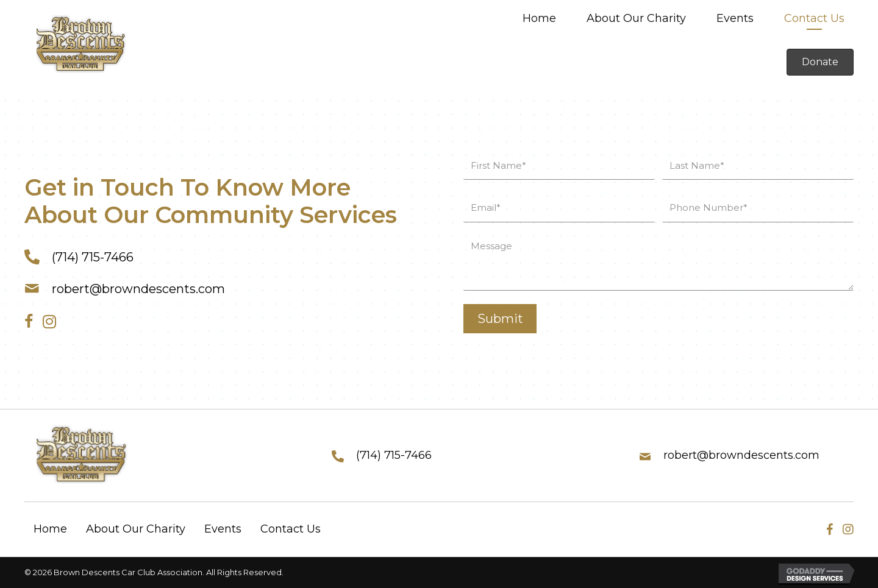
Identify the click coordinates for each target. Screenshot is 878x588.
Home (50, 529)
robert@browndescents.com (138, 289)
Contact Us (291, 529)
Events (223, 529)
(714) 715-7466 (93, 257)
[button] (820, 62)
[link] (539, 20)
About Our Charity (136, 529)
